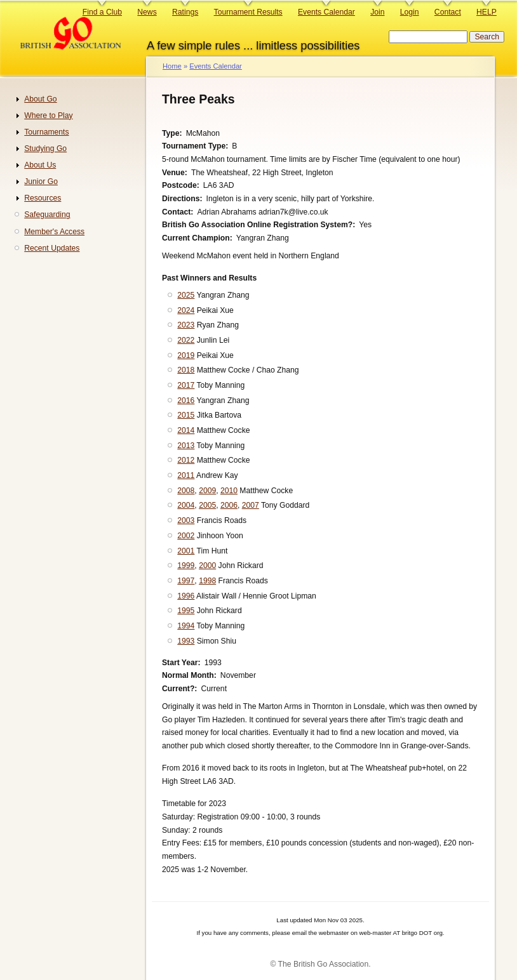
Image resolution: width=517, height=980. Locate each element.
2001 (186, 551)
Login (410, 12)
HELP (487, 12)
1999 (186, 566)
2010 (229, 491)
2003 (186, 520)
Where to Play (48, 116)
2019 (186, 355)
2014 (186, 430)
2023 (186, 325)
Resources (43, 198)
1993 (186, 641)
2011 (186, 475)
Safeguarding (47, 215)
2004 (186, 505)
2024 (186, 310)
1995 (186, 611)
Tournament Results (248, 12)
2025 (186, 295)
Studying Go (45, 149)
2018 (186, 370)
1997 (186, 581)
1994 (186, 626)
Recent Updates (52, 248)
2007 (251, 505)
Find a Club (102, 12)
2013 (186, 446)
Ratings (185, 12)
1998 (207, 581)
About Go (40, 99)
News (147, 12)
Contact (448, 12)
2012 (186, 460)
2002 (186, 536)
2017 (186, 385)
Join (377, 12)
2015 (186, 415)
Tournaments (46, 132)
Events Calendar (326, 12)
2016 (186, 401)
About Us (40, 165)
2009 (207, 491)
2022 (186, 340)
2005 (207, 505)
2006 (229, 505)
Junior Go (41, 182)
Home (172, 66)
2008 (186, 491)
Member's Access (54, 232)
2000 (207, 566)
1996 (186, 596)
